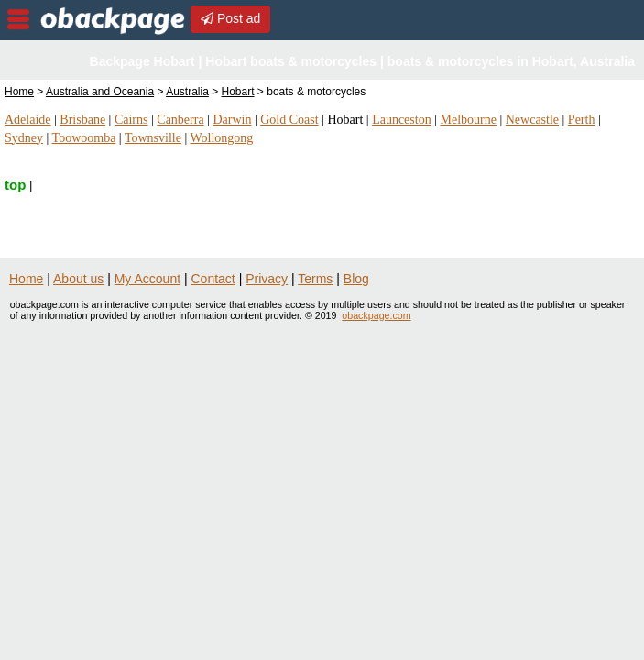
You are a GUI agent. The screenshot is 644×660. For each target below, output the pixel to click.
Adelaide (28, 120)
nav (18, 19)
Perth (582, 120)
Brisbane (82, 120)
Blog (356, 279)
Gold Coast (289, 120)
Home (19, 92)
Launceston (402, 120)
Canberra (180, 120)
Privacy (267, 279)
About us (78, 279)
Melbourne (468, 120)
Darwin (232, 120)
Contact (213, 279)
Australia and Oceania (100, 92)
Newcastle (532, 120)
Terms (315, 279)
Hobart (238, 92)
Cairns (131, 120)
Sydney (24, 138)
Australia (187, 92)
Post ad (230, 18)
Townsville (153, 138)
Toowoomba (84, 138)
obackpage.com (376, 315)
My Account (147, 279)
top (15, 185)
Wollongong (222, 138)
